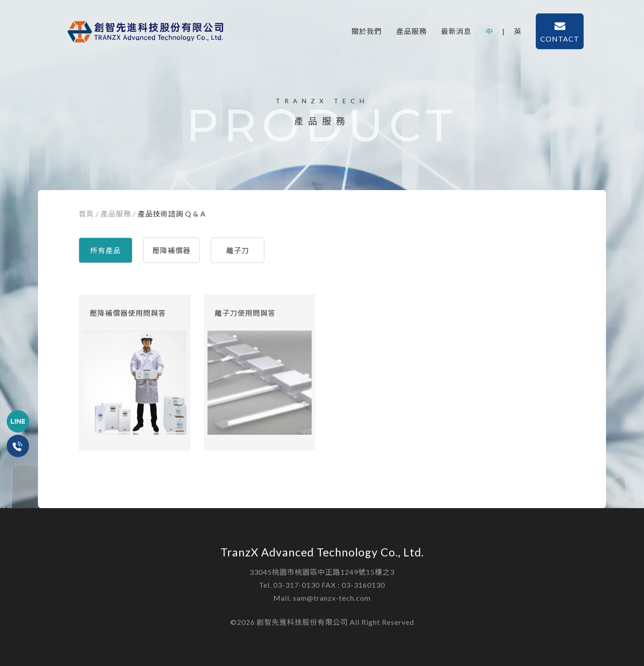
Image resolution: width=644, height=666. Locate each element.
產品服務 (411, 31)
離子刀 (238, 250)
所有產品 (106, 250)
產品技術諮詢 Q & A (172, 214)
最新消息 (456, 31)
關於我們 (367, 31)
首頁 (86, 214)
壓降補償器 (172, 250)
